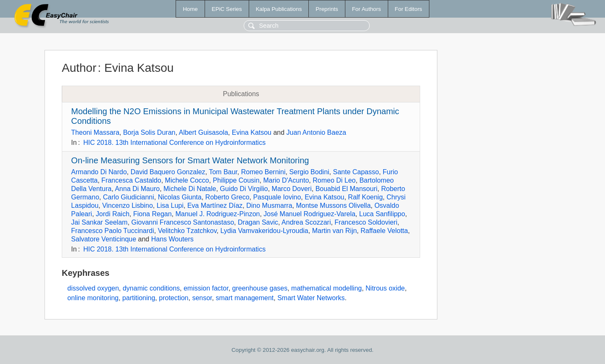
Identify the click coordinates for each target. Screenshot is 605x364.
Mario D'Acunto (286, 180)
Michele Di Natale (190, 189)
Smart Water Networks (311, 298)
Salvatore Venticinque (104, 239)
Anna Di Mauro (137, 189)
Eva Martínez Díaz (215, 206)
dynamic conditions (151, 288)
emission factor (206, 288)
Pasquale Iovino (277, 197)
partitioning (139, 298)
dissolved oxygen (93, 288)
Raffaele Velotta (384, 231)
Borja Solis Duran (149, 132)
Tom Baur (223, 172)
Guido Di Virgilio (244, 189)
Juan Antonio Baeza (316, 132)
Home (190, 9)
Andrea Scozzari (306, 222)
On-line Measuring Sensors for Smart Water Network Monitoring (190, 160)
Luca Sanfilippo (382, 214)
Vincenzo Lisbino (128, 206)
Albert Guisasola (203, 132)
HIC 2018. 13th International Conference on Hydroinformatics (174, 143)
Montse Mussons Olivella (333, 206)
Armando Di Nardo (99, 172)
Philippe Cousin (236, 180)
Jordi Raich (113, 214)
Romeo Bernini (263, 172)
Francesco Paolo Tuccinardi (112, 231)
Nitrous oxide (385, 288)
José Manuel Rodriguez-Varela (309, 214)
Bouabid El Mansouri (347, 189)
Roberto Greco (228, 197)
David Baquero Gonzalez (168, 172)
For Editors (409, 9)
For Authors (367, 9)
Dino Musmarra (269, 206)
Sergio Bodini (309, 172)
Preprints (327, 9)
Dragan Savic (258, 222)
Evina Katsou (252, 132)
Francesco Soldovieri (366, 222)
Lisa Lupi (170, 206)
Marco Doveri (292, 189)
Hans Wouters (172, 239)
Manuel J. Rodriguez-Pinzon (217, 214)
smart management (245, 298)
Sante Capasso (356, 172)
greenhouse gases (260, 288)
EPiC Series (227, 9)
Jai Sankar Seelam (99, 222)
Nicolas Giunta (180, 197)
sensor (202, 298)
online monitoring (93, 298)
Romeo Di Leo (334, 180)
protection (174, 298)
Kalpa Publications (279, 9)
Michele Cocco (187, 180)
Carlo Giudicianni (129, 197)
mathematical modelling (326, 288)
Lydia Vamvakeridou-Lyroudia (264, 231)
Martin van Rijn (335, 231)
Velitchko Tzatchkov (187, 231)
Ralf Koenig (365, 197)
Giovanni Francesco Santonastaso (183, 222)
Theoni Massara (95, 132)
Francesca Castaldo (131, 180)
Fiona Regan (153, 214)
